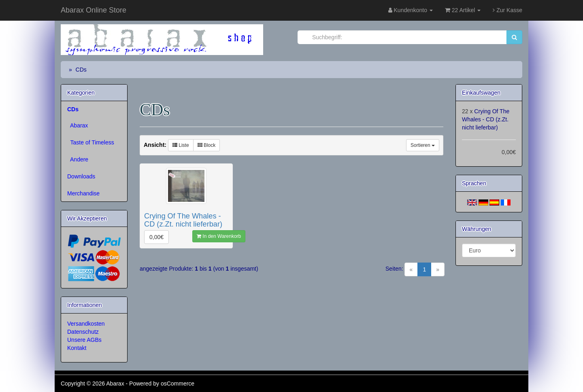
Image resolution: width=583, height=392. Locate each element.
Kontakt (77, 348)
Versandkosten (86, 324)
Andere (78, 159)
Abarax (78, 125)
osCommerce (178, 384)
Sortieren (423, 145)
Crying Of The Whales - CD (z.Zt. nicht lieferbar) (486, 119)
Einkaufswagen (481, 93)
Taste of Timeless (91, 142)
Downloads (81, 176)
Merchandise (83, 193)
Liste (181, 145)
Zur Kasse (507, 10)
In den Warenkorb (219, 236)
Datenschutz (83, 332)
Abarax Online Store (94, 10)
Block (207, 145)
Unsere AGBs (84, 340)
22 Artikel (463, 10)
